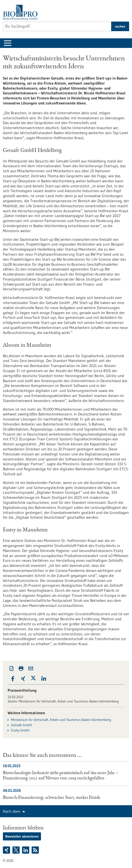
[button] (13, 679)
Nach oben (12, 811)
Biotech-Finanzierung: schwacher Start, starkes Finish (52, 798)
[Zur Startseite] (21, 13)
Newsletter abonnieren (22, 836)
